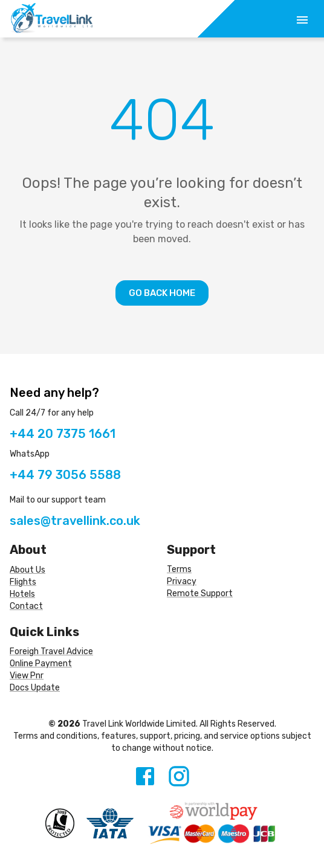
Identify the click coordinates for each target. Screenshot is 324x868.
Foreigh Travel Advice (51, 651)
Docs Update (35, 688)
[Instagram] (179, 776)
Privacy (182, 581)
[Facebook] (145, 776)
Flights (23, 582)
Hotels (22, 594)
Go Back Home (162, 293)
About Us (28, 570)
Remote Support (200, 593)
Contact (26, 606)
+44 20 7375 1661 (63, 434)
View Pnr (27, 676)
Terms (179, 569)
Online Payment (41, 664)
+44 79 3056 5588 (65, 475)
